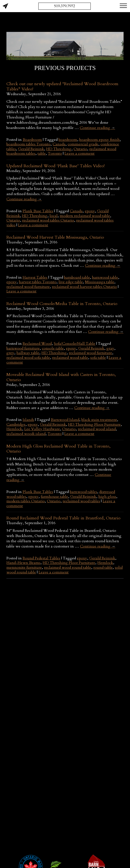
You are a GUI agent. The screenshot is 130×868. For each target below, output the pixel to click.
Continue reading (97, 128)
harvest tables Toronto (38, 282)
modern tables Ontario (26, 501)
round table (103, 567)
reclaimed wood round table (68, 567)
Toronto (55, 153)
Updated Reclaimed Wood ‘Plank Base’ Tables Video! (55, 166)
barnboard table (77, 277)
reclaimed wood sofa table (28, 358)
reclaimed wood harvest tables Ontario (84, 287)
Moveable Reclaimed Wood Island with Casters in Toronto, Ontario (61, 377)
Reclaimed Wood (37, 344)
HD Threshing (59, 149)
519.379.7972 (65, 6)
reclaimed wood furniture (28, 287)
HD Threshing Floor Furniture (94, 424)
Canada (59, 144)
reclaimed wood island (97, 429)
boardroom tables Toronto (28, 144)
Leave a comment (80, 153)
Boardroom (32, 140)
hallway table (28, 353)
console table (53, 348)
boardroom (68, 140)
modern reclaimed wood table (85, 216)
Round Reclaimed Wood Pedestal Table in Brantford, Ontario (63, 518)
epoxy (90, 211)
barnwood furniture (23, 348)
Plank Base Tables (38, 211)
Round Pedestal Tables (41, 558)
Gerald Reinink (31, 149)
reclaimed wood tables (81, 501)
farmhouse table (54, 497)
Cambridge (16, 424)
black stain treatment (99, 420)
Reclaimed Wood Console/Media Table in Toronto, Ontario (62, 304)
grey (10, 353)
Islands (28, 420)
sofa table (98, 358)
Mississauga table (100, 282)
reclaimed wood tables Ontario (48, 220)
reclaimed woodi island (26, 434)
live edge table (71, 282)
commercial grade (83, 144)
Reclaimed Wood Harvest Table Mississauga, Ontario (55, 237)
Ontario (80, 149)
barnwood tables (83, 492)
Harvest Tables (35, 277)
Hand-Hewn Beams (23, 563)
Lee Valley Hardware (42, 429)
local (54, 216)
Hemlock (14, 429)
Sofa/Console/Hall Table (75, 344)
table (42, 153)
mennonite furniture (24, 567)
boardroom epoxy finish (100, 140)
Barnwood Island (65, 420)
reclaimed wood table (70, 358)
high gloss (107, 497)
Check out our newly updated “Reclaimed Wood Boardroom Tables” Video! (62, 86)
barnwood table (105, 277)
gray (110, 348)
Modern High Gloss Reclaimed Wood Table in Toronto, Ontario (58, 449)
